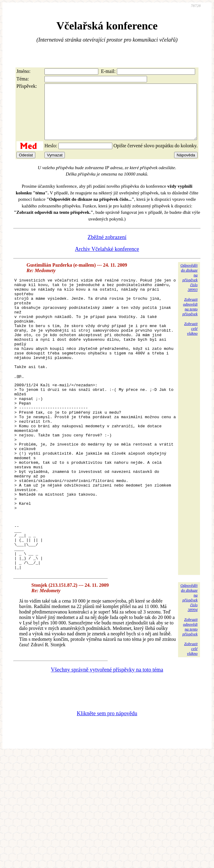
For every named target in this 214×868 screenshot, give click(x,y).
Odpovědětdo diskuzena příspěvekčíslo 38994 (189, 667)
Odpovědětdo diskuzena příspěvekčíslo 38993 (189, 288)
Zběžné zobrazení (107, 248)
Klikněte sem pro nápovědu (107, 783)
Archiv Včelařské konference (107, 260)
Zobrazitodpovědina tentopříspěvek (190, 318)
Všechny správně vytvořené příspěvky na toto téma (107, 739)
